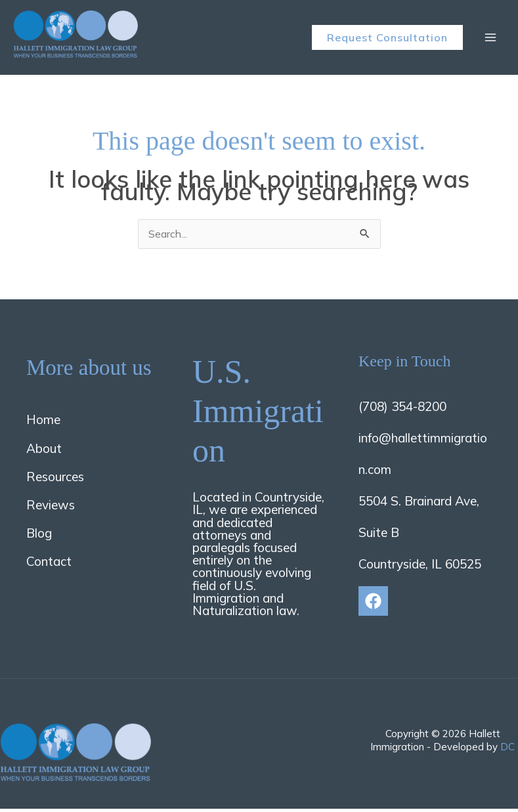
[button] (387, 39)
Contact (49, 565)
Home (43, 423)
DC (507, 750)
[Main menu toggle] (490, 39)
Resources (55, 480)
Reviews (51, 508)
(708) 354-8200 (402, 410)
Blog (39, 536)
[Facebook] (373, 604)
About (44, 452)
